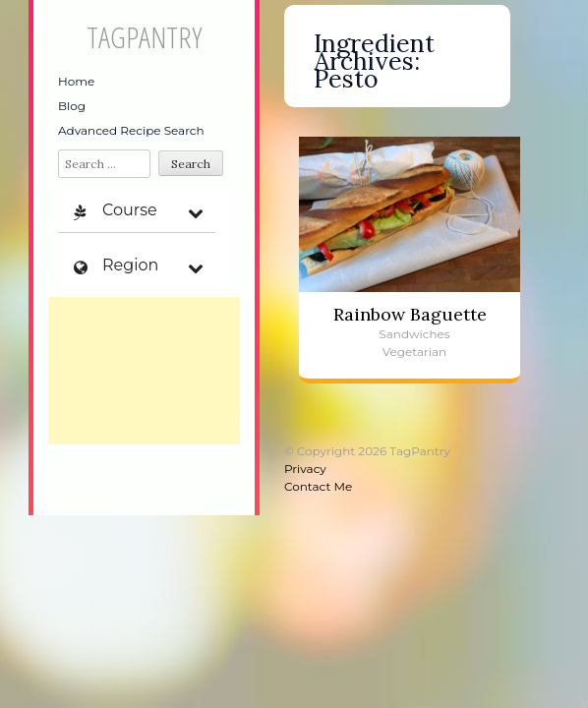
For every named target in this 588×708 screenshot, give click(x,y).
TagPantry (144, 37)
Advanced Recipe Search (131, 130)
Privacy (305, 469)
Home (76, 81)
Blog (72, 106)
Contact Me (318, 486)
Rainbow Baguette (410, 314)
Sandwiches (414, 334)
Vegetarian (414, 352)
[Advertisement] (144, 371)
